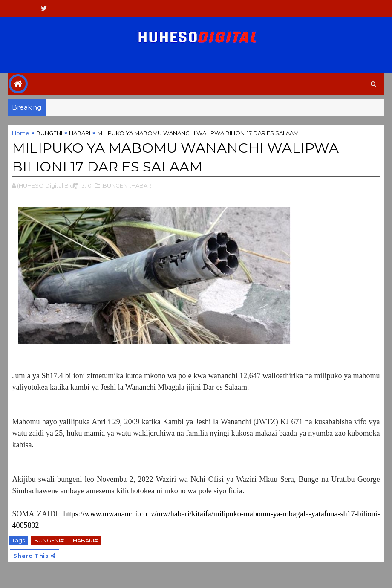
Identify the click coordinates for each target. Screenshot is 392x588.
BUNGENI (49, 133)
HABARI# (85, 540)
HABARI (80, 133)
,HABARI (141, 185)
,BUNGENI (115, 185)
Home (21, 133)
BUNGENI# (50, 540)
